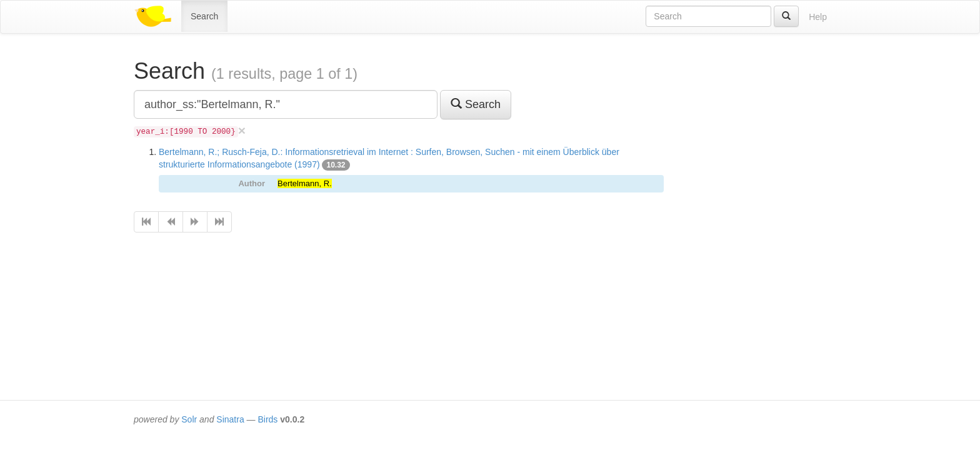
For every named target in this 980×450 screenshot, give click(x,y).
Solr (189, 419)
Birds (267, 419)
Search (204, 16)
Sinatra (230, 419)
